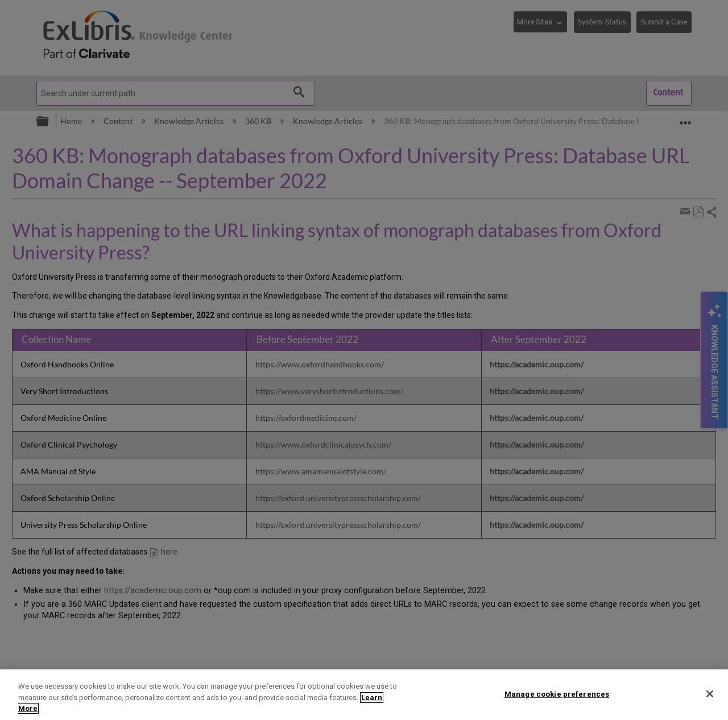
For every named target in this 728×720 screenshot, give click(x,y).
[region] (364, 695)
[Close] (710, 694)
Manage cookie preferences (557, 694)
